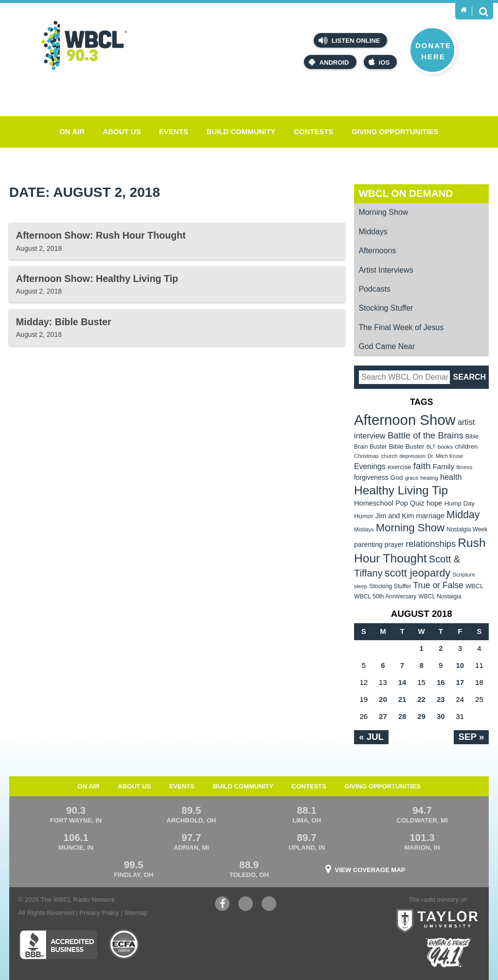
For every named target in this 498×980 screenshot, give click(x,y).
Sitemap (136, 913)
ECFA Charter (124, 945)
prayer (394, 544)
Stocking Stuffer (386, 308)
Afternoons (377, 251)
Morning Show (383, 212)
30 (441, 716)
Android (329, 62)
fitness (464, 467)
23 (441, 699)
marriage (430, 516)
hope (435, 503)
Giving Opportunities (395, 131)
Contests (314, 131)
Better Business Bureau (58, 945)
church (389, 456)
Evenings (370, 466)
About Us (122, 131)
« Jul (371, 737)
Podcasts (374, 289)
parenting (368, 544)
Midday (463, 515)
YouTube (246, 905)
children (466, 446)
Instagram (269, 905)
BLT (431, 447)
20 (383, 699)
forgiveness (371, 478)
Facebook (222, 905)
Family (444, 466)
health (451, 477)
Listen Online (349, 40)
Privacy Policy (99, 913)
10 (460, 665)
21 (402, 699)
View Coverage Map (370, 870)
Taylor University (457, 909)
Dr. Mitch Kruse (445, 456)
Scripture (464, 574)
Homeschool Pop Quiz (389, 503)
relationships (431, 544)
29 (421, 716)
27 (383, 716)
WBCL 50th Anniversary (385, 596)
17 (460, 682)
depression (412, 456)
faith (422, 466)
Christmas (366, 456)
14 (402, 682)
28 (402, 716)
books (445, 446)
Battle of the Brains (426, 435)
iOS (379, 62)
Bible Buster (406, 446)
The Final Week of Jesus (401, 327)
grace (412, 478)
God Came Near (387, 346)
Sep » (471, 737)
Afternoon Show (405, 420)
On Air (72, 131)
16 (441, 682)
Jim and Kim (395, 516)
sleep (361, 586)
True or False (438, 585)
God (397, 478)
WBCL (474, 586)
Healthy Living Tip (401, 490)
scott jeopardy (418, 573)
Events (174, 131)
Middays (373, 232)
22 (421, 699)
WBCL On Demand (406, 193)
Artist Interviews (386, 270)
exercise (400, 467)
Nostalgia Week (467, 529)
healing (429, 478)
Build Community (241, 131)
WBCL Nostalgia (440, 596)
